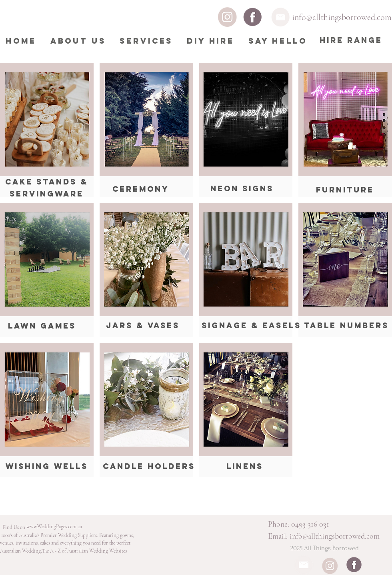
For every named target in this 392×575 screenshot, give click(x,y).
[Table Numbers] (346, 326)
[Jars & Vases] (143, 326)
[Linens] (245, 467)
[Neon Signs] (242, 189)
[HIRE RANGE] (351, 40)
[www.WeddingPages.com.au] (54, 527)
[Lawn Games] (42, 326)
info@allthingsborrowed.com (342, 17)
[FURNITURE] (345, 190)
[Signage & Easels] (251, 326)
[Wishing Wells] (47, 466)
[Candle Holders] (149, 467)
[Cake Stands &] (47, 182)
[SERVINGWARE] (47, 194)
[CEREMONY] (141, 189)
